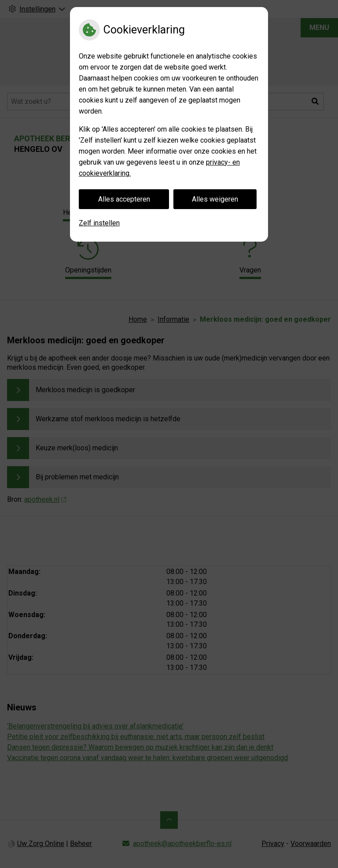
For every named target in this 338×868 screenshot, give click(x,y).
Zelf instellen (99, 223)
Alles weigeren (215, 199)
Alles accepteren (124, 199)
